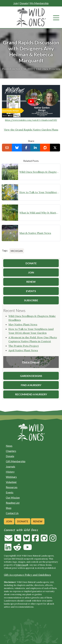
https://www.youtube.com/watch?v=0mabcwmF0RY (31, 120)
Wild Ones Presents (48, 69)
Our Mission (13, 497)
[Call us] (18, 540)
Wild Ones (21, 565)
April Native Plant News (23, 350)
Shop (9, 508)
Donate (24, 3)
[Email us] (8, 540)
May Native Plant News (23, 324)
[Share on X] (55, 148)
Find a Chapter (31, 362)
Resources (12, 487)
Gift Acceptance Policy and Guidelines (27, 575)
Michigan (17, 251)
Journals (10, 466)
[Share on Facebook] (26, 148)
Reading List (13, 503)
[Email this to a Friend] (7, 148)
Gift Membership (16, 461)
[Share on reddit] (45, 148)
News (9, 446)
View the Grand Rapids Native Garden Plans (31, 130)
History (10, 472)
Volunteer (11, 482)
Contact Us (12, 513)
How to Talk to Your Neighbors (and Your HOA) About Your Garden (39, 192)
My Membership (39, 3)
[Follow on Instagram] (53, 540)
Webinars (11, 477)
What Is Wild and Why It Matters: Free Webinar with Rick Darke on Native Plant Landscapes (39, 213)
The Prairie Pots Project (24, 346)
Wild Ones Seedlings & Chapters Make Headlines (39, 172)
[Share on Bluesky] (17, 148)
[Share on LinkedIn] (35, 148)
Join (16, 3)
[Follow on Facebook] (35, 540)
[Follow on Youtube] (28, 549)
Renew (38, 521)
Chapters (11, 451)
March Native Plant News (35, 233)
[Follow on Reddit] (17, 549)
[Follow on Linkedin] (8, 549)
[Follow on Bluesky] (27, 540)
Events (10, 492)
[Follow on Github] (44, 540)
